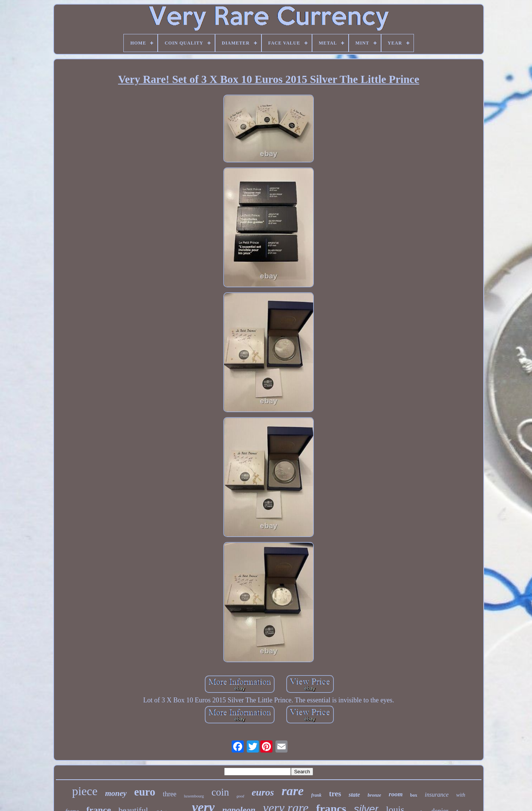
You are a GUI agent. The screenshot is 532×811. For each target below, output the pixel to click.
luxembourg (194, 796)
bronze (374, 795)
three (169, 794)
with (461, 795)
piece (85, 791)
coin (220, 792)
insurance (437, 795)
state (354, 795)
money (116, 793)
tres (335, 794)
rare (293, 791)
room (396, 794)
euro (145, 792)
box (414, 795)
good (240, 796)
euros (263, 792)
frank (316, 795)
